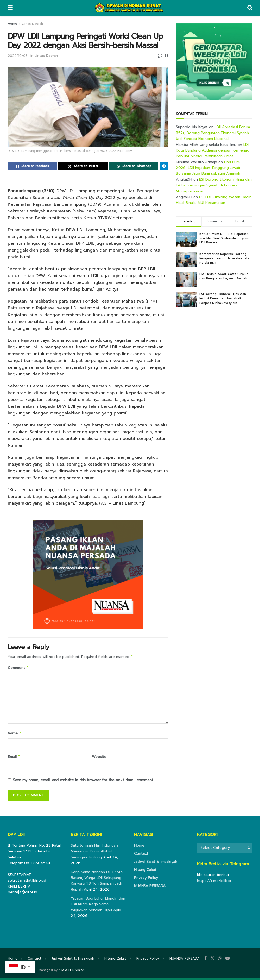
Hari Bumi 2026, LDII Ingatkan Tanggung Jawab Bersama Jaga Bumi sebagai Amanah (208, 168)
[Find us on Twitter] (212, 960)
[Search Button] (250, 8)
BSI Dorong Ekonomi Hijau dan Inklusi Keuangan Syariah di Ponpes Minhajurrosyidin (214, 185)
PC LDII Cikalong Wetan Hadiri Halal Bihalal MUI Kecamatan (214, 200)
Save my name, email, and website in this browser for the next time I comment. (84, 782)
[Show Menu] (10, 8)
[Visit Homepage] (130, 8)
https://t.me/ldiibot (214, 883)
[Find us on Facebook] (205, 960)
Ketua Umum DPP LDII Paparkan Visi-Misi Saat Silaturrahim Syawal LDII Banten (224, 238)
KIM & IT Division (72, 972)
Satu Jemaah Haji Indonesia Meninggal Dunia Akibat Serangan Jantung (95, 853)
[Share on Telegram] (164, 166)
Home (12, 24)
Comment (18, 668)
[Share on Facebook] (33, 166)
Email (14, 759)
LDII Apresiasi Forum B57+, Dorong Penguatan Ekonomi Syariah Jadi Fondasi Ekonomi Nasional (213, 133)
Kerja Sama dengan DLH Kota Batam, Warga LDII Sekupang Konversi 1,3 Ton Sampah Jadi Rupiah (97, 883)
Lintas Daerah (32, 24)
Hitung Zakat (145, 872)
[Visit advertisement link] (214, 62)
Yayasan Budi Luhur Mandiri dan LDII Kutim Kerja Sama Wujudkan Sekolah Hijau (98, 906)
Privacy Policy (146, 880)
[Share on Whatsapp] (134, 166)
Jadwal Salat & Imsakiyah (156, 864)
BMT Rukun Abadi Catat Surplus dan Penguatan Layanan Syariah (224, 276)
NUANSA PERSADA (150, 888)
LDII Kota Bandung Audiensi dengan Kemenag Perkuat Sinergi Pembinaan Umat (213, 150)
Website (99, 758)
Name (15, 735)
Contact (141, 856)
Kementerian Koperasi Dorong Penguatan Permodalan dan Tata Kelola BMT (224, 258)
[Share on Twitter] (83, 166)
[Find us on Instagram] (220, 960)
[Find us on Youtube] (227, 960)
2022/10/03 (18, 56)
